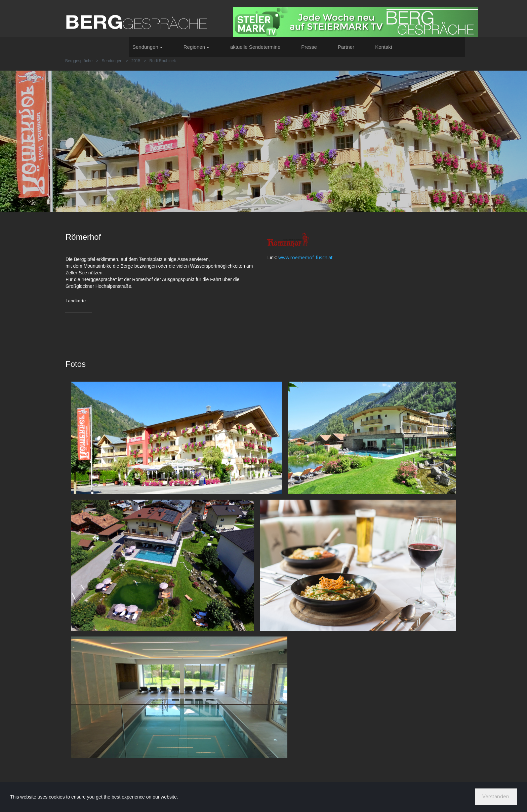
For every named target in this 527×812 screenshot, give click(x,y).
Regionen (196, 47)
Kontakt (384, 47)
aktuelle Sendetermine (255, 47)
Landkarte (76, 301)
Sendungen (148, 47)
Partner (346, 47)
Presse (309, 47)
